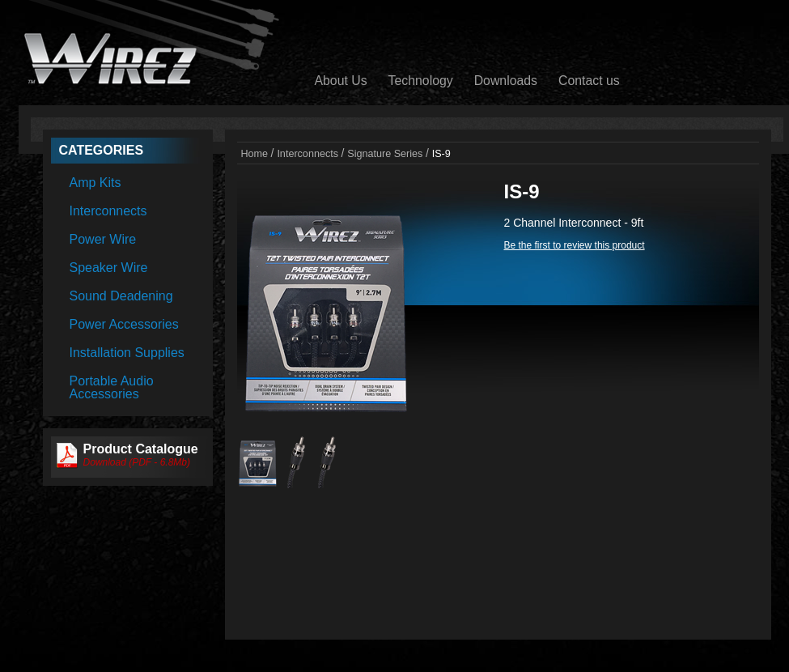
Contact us (589, 81)
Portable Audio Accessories (112, 387)
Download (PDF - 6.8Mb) (137, 462)
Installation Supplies (127, 353)
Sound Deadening (121, 296)
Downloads (506, 81)
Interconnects (108, 211)
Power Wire (103, 239)
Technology (421, 81)
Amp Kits (95, 183)
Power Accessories (124, 324)
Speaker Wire (109, 268)
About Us (341, 81)
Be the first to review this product (575, 245)
